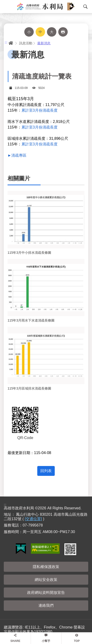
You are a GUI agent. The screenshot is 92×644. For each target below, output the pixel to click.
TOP (77, 641)
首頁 (10, 43)
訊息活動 (26, 43)
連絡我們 (46, 605)
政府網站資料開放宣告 (46, 593)
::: (6, 42)
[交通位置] (33, 519)
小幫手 (46, 641)
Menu (6, 7)
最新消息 (44, 43)
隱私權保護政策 (46, 567)
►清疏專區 (17, 155)
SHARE (15, 641)
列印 (63, 32)
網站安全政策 (46, 580)
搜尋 (85, 7)
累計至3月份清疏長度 (40, 110)
